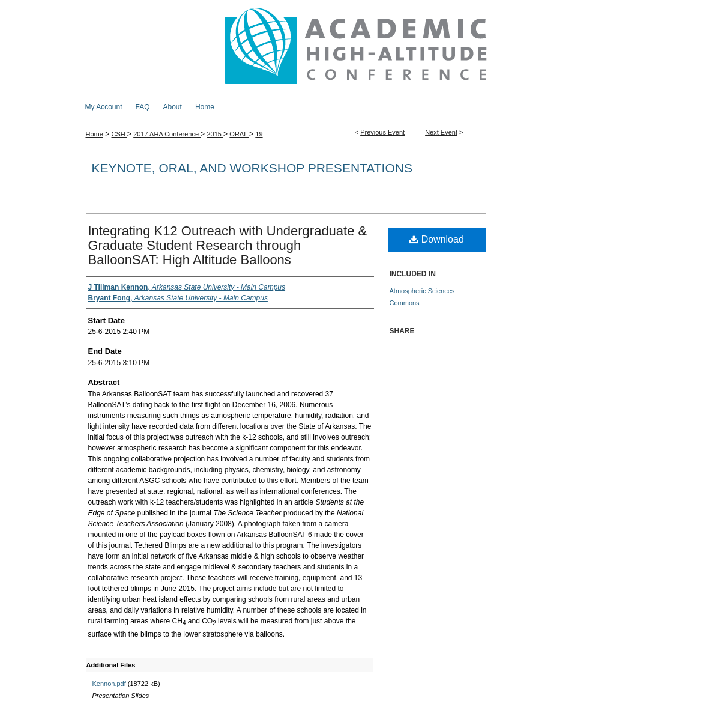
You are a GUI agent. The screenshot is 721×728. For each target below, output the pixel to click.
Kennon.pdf (109, 684)
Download (437, 239)
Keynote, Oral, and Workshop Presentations (252, 168)
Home (95, 134)
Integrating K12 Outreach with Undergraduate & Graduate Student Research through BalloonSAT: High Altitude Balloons (228, 245)
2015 (215, 134)
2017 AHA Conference (167, 134)
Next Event (441, 132)
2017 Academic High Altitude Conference (361, 48)
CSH (119, 134)
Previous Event (382, 132)
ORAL (239, 134)
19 (259, 134)
